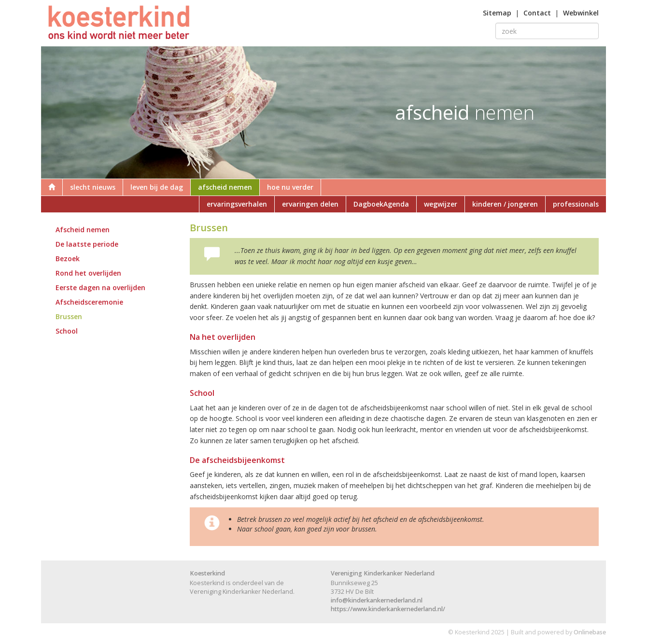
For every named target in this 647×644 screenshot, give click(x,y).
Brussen (69, 316)
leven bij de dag (157, 187)
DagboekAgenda (381, 204)
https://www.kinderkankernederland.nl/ (388, 609)
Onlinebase (590, 632)
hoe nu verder (290, 187)
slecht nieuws (93, 187)
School (67, 331)
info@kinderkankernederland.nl (377, 600)
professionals (576, 204)
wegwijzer (441, 204)
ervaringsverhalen (237, 204)
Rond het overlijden (88, 273)
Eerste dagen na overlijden (100, 287)
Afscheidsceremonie (89, 302)
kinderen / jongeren (505, 204)
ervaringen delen (310, 204)
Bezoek (68, 259)
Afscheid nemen (83, 230)
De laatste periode (87, 244)
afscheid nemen (225, 187)
